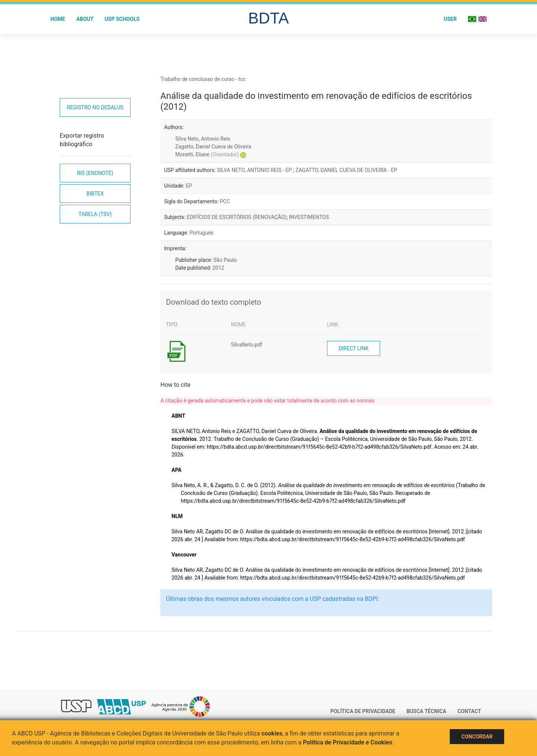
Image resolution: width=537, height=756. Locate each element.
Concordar (477, 737)
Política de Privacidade (363, 711)
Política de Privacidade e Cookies (348, 742)
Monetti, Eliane (207, 154)
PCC (225, 201)
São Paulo (225, 260)
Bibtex (95, 194)
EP (189, 186)
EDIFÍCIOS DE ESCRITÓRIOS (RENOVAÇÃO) (237, 217)
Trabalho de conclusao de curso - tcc (203, 79)
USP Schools (122, 19)
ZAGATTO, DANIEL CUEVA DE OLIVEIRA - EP (346, 170)
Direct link (354, 348)
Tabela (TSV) (95, 214)
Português (201, 233)
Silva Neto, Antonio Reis (203, 139)
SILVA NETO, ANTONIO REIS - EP (255, 170)
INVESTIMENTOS (309, 217)
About (85, 19)
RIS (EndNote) (95, 173)
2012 (218, 268)
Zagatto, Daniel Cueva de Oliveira (213, 147)
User (450, 19)
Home (58, 19)
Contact (469, 711)
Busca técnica (426, 711)
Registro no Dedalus (95, 107)
